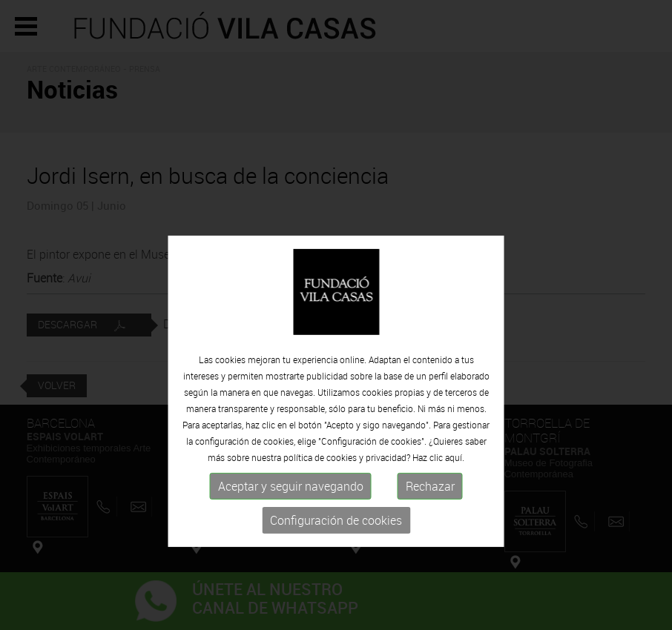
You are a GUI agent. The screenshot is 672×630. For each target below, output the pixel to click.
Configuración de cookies (336, 572)
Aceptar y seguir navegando (291, 538)
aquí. (455, 509)
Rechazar (430, 538)
